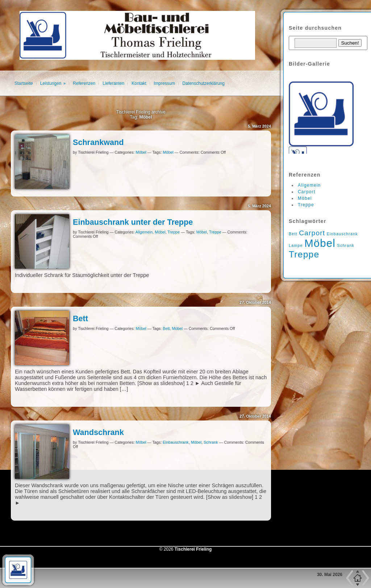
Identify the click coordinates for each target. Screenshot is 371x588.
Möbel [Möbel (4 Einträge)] (320, 243)
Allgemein (144, 232)
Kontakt (139, 83)
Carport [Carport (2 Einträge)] (312, 233)
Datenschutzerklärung (203, 83)
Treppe (174, 232)
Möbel (141, 152)
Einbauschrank (176, 442)
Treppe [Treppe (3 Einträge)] (304, 254)
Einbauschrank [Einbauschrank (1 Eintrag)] (342, 234)
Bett (80, 318)
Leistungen (51, 83)
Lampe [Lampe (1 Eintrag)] (296, 245)
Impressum (164, 83)
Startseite (24, 83)
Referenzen (84, 83)
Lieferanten (113, 83)
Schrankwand (98, 142)
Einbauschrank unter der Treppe (133, 222)
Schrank (211, 442)
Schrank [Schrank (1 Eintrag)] (346, 245)
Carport (307, 192)
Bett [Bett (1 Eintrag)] (293, 234)
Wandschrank (98, 432)
